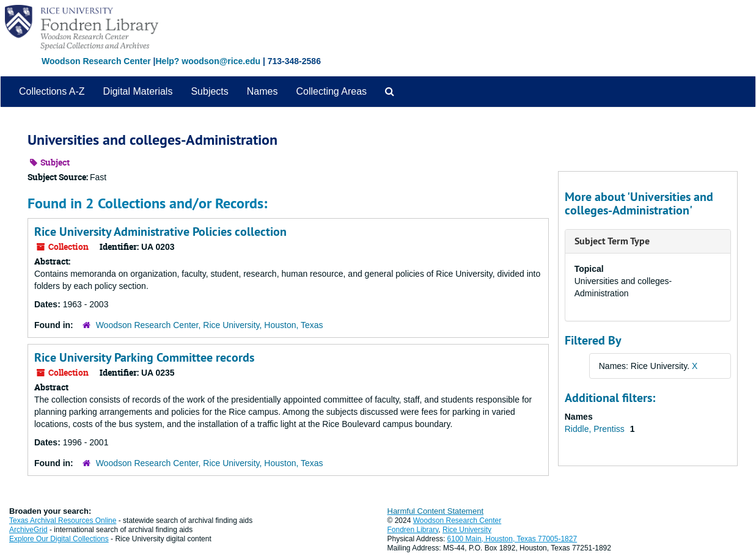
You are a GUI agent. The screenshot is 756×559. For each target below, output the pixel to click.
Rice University (467, 530)
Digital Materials (138, 91)
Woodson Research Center (96, 61)
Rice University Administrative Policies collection (160, 232)
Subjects (209, 91)
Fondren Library (413, 530)
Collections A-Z (52, 91)
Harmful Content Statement (436, 511)
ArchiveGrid (28, 530)
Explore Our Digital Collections (59, 539)
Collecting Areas (331, 91)
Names (262, 91)
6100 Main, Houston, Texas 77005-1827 (512, 539)
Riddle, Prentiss (596, 429)
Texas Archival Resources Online (63, 521)
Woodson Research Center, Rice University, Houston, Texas (210, 325)
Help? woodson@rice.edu (208, 61)
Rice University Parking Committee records (144, 357)
